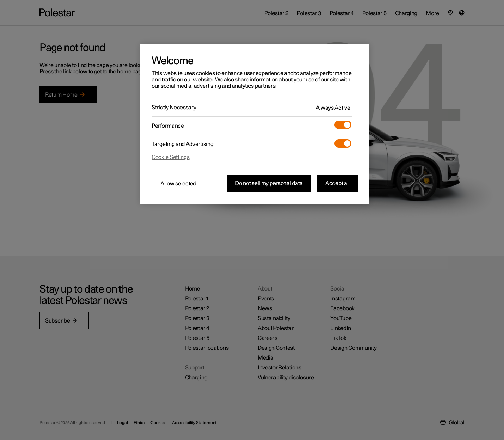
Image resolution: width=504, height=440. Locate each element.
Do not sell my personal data (269, 183)
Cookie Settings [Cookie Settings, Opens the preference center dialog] (171, 157)
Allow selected (178, 184)
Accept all (337, 183)
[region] (255, 124)
